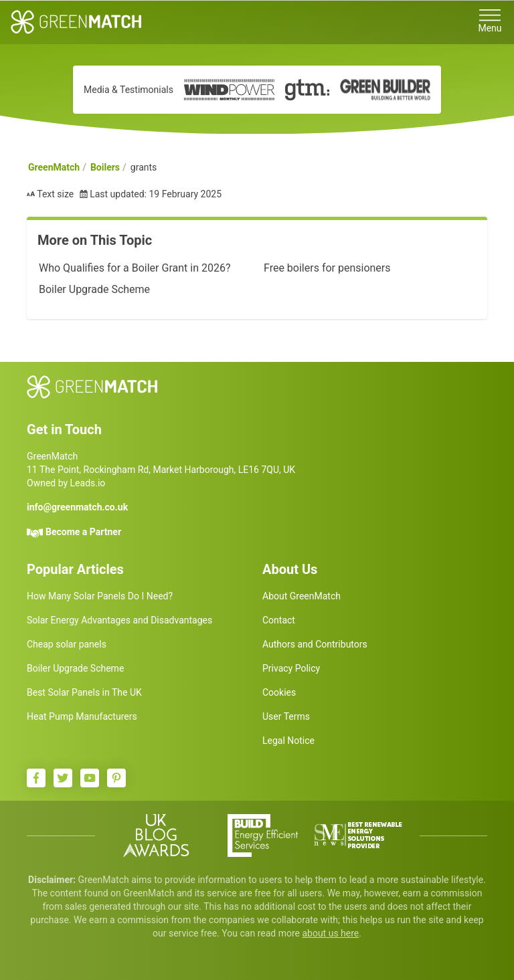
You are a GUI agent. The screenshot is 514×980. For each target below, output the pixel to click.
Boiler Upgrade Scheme (94, 289)
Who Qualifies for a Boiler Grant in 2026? (135, 268)
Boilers (105, 167)
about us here (330, 933)
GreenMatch (54, 167)
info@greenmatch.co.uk (77, 507)
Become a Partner (83, 532)
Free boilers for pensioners (327, 268)
